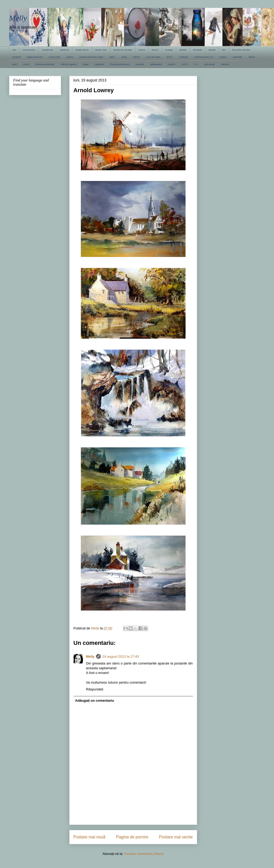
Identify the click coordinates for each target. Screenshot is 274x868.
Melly (18, 18)
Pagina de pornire (132, 837)
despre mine (101, 50)
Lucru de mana (153, 57)
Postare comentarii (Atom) (144, 854)
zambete (225, 64)
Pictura (252, 57)
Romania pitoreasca (120, 64)
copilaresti (64, 50)
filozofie (212, 50)
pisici (15, 64)
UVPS (185, 64)
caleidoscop (47, 50)
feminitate (197, 50)
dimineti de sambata (123, 50)
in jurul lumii (54, 57)
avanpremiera (29, 50)
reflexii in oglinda (69, 64)
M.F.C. (170, 57)
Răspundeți (95, 689)
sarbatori (140, 64)
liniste (124, 57)
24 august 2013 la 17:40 (121, 657)
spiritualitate (156, 64)
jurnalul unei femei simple (91, 57)
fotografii (17, 57)
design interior (82, 50)
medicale (183, 57)
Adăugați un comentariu (95, 701)
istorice (70, 57)
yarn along (209, 64)
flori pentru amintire (241, 50)
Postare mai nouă (90, 837)
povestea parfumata (45, 64)
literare (136, 57)
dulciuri (155, 50)
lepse (112, 57)
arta (14, 50)
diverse (142, 50)
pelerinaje (237, 57)
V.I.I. (196, 64)
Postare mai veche (176, 837)
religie (86, 64)
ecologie (169, 50)
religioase (99, 64)
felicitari (183, 50)
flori (224, 50)
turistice (172, 64)
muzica (223, 57)
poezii (26, 64)
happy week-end (35, 57)
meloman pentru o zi (204, 57)
